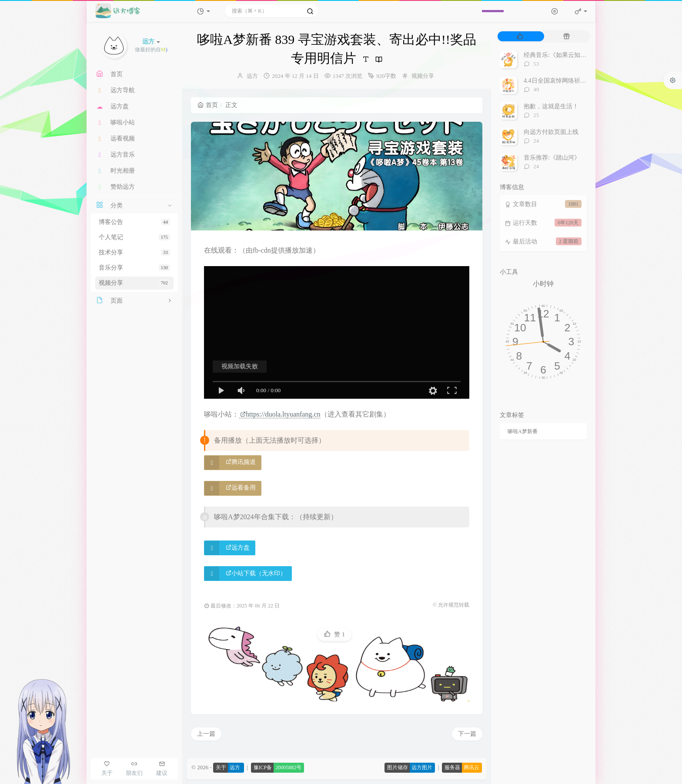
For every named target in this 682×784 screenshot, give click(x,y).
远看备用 (241, 488)
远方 (252, 76)
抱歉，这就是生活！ (551, 106)
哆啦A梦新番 (523, 431)
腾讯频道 (241, 462)
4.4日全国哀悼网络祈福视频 (561, 81)
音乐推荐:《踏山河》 (552, 158)
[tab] (520, 36)
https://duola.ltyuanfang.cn (280, 414)
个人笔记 (134, 237)
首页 (208, 105)
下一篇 (467, 734)
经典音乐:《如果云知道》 (558, 55)
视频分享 (134, 283)
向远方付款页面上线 (551, 132)
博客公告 (134, 222)
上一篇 (206, 734)
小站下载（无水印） (256, 573)
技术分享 (134, 252)
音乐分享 (134, 268)
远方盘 (238, 548)
